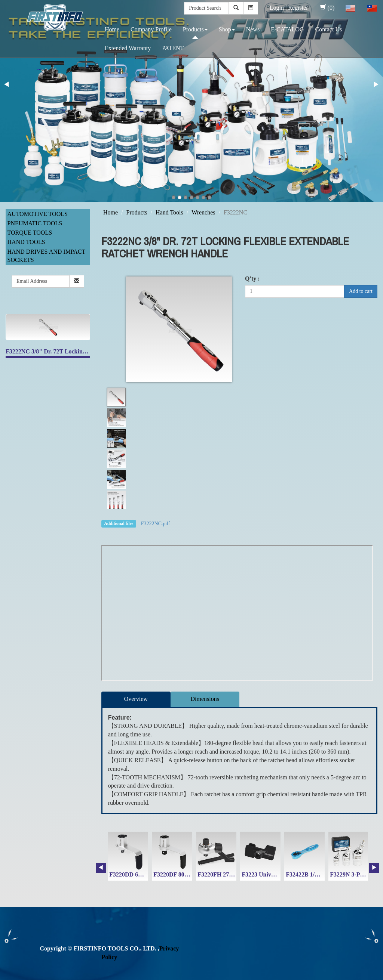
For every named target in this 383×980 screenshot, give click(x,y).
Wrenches (203, 212)
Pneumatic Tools (35, 223)
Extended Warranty (128, 48)
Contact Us (329, 29)
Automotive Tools (38, 214)
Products (195, 29)
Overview (136, 699)
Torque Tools (30, 233)
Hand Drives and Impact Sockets (46, 256)
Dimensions (205, 699)
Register (298, 8)
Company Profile (151, 29)
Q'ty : (252, 279)
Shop (227, 29)
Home (112, 29)
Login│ (279, 8)
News (253, 29)
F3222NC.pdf (155, 524)
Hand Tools (26, 242)
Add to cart (361, 291)
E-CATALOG (287, 29)
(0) (327, 8)
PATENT (173, 48)
